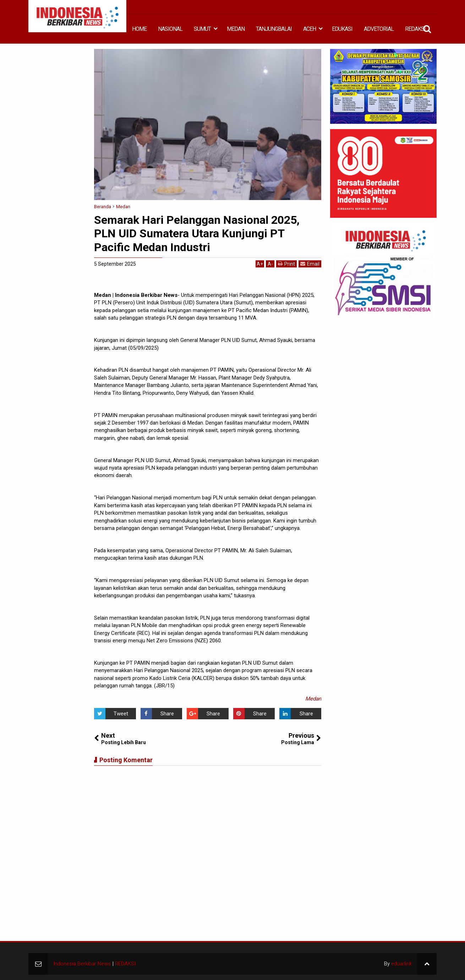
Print (286, 264)
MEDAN (236, 29)
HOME (139, 29)
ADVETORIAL (379, 29)
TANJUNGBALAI (274, 29)
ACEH (310, 29)
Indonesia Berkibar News (82, 964)
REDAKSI (415, 29)
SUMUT (202, 29)
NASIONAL (170, 29)
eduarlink (401, 964)
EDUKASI (342, 29)
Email (310, 264)
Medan (313, 699)
